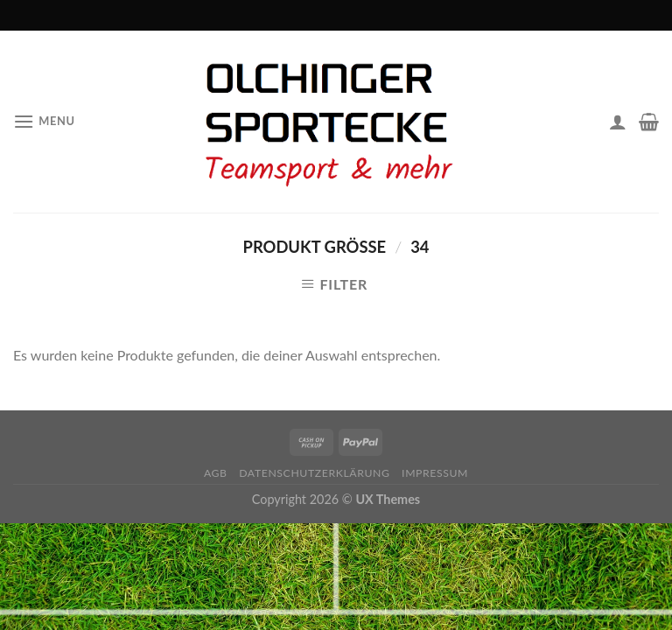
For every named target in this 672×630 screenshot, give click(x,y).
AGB (216, 473)
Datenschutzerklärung (314, 473)
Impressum (435, 473)
